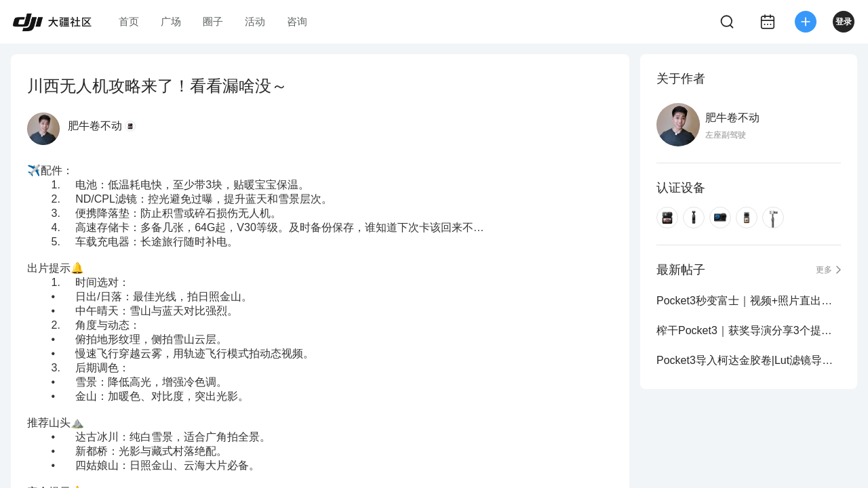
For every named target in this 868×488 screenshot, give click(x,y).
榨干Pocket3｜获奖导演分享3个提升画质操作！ (749, 330)
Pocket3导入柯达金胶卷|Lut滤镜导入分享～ (749, 360)
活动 (255, 21)
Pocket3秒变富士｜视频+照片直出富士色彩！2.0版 (749, 301)
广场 (171, 21)
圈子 (213, 21)
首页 (129, 21)
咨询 (297, 21)
